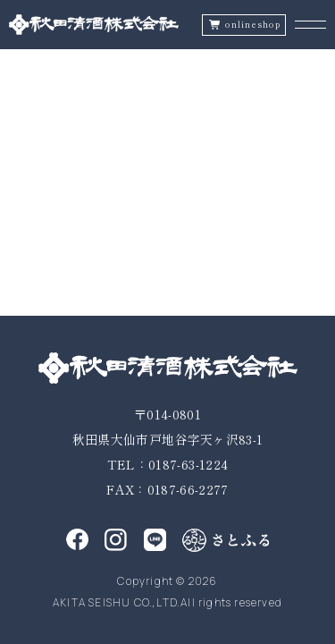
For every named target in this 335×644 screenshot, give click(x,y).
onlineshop (253, 25)
